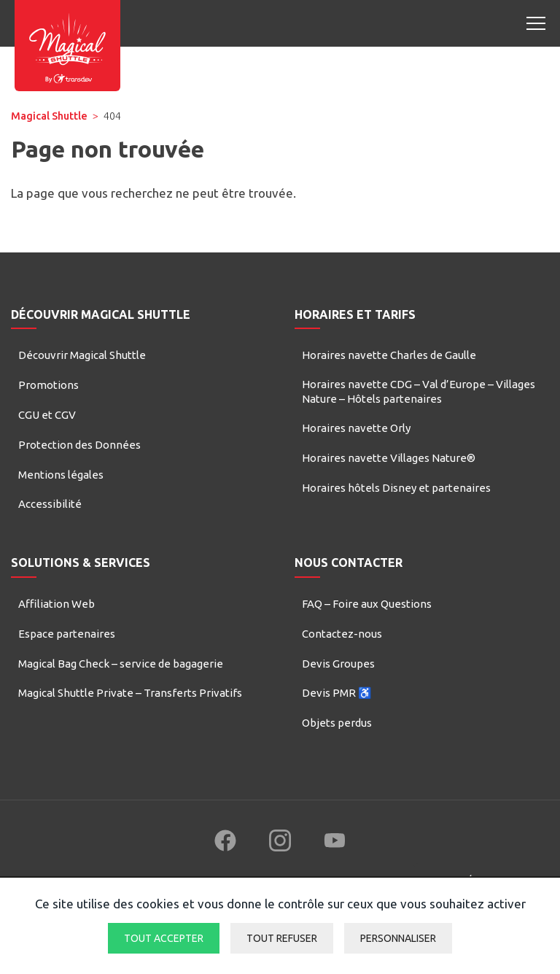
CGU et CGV (47, 415)
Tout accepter (164, 938)
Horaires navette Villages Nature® (389, 458)
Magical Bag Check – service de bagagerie (121, 664)
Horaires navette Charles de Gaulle (389, 355)
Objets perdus (337, 723)
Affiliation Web (57, 604)
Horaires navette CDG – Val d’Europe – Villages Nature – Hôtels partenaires (419, 391)
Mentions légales (61, 475)
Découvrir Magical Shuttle (82, 355)
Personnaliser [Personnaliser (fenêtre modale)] (398, 938)
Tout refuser (282, 938)
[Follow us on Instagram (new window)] (280, 840)
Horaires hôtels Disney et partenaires (396, 488)
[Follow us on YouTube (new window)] (335, 840)
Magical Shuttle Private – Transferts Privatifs (130, 693)
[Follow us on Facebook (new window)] (225, 840)
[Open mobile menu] (536, 23)
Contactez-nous (342, 634)
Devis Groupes (338, 664)
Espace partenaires (67, 634)
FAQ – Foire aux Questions (367, 604)
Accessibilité (50, 504)
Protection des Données (79, 445)
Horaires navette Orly (356, 428)
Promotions (48, 385)
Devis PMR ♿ (337, 693)
